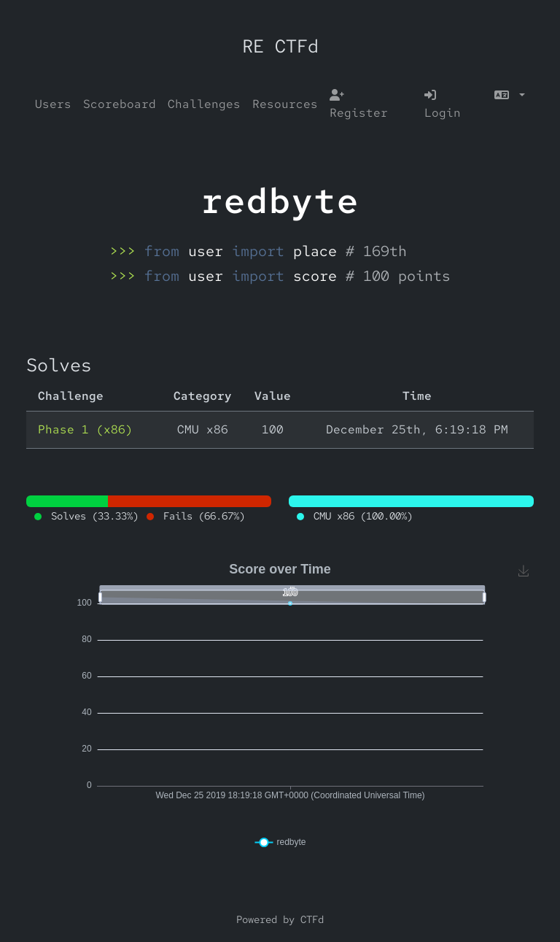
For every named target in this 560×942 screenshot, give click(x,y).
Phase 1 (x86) (85, 429)
